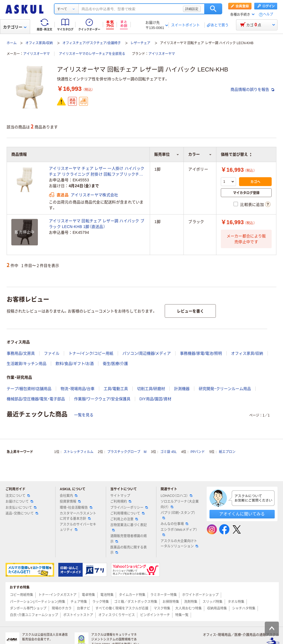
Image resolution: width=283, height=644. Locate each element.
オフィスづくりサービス (117, 615)
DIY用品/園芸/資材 (155, 399)
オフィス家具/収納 (39, 43)
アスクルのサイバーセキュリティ (78, 527)
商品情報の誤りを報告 (252, 89)
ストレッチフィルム (78, 452)
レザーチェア (140, 43)
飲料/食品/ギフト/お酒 (75, 364)
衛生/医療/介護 (116, 364)
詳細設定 (192, 9)
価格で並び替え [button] (236, 154)
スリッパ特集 (213, 602)
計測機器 (182, 389)
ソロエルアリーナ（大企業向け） (180, 504)
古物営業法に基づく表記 (129, 527)
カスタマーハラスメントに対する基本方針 (78, 516)
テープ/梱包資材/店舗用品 (29, 389)
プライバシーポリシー (129, 508)
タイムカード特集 (132, 595)
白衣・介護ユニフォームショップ (34, 615)
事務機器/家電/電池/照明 (201, 353)
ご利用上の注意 (124, 519)
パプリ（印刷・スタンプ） (178, 515)
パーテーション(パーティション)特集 (38, 602)
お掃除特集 (171, 602)
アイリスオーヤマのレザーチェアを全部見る (92, 54)
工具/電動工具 (116, 389)
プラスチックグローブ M (127, 452)
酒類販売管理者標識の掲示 (129, 539)
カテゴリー (15, 27)
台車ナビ (83, 608)
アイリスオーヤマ (36, 54)
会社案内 (69, 496)
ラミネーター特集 (164, 595)
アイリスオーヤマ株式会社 (94, 195)
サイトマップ (120, 496)
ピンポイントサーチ (155, 615)
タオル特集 (236, 602)
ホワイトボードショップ (200, 595)
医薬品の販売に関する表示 (129, 550)
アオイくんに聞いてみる (242, 514)
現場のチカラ (62, 608)
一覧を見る (84, 415)
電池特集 (107, 595)
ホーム (12, 43)
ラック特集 (101, 602)
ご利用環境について (127, 513)
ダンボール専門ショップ (28, 608)
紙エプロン (227, 452)
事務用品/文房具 (21, 353)
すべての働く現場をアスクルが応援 (122, 608)
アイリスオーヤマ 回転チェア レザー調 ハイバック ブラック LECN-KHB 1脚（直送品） (97, 224)
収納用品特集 (217, 608)
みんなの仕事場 (174, 524)
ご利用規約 (121, 502)
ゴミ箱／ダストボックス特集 (136, 602)
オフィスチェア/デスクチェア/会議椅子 (92, 43)
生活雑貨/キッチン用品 (27, 364)
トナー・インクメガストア (57, 595)
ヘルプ (268, 14)
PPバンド (198, 452)
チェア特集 (79, 602)
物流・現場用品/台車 (78, 389)
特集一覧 (182, 615)
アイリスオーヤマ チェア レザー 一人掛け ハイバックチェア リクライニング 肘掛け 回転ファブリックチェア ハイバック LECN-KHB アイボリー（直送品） (97, 172)
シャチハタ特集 (244, 608)
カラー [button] (200, 154)
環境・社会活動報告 (76, 508)
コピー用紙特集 (22, 595)
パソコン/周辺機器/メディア (147, 353)
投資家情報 (70, 502)
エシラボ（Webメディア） (179, 532)
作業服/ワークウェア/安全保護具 (102, 399)
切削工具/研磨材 (151, 389)
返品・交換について (22, 513)
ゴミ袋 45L (168, 452)
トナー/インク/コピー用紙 (91, 353)
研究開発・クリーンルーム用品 (225, 389)
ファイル (52, 353)
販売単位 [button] (167, 154)
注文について (18, 496)
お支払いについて (21, 508)
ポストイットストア (78, 615)
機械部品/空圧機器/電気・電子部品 (36, 399)
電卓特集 (88, 595)
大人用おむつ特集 (188, 608)
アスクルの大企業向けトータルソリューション (179, 544)
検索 (213, 9)
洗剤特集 (191, 602)
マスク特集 (162, 608)
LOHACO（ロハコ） (176, 496)
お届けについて (19, 502)
